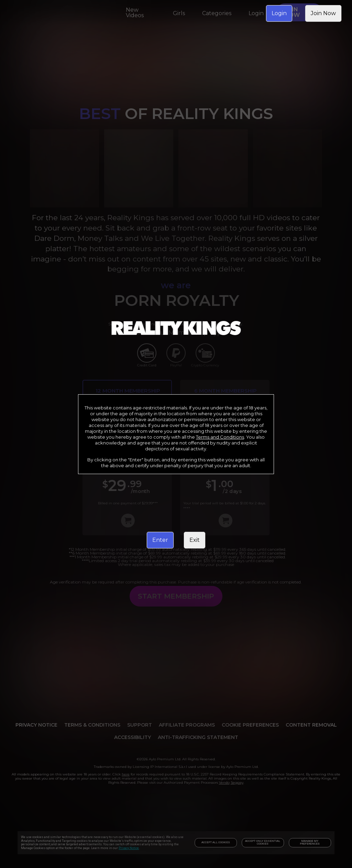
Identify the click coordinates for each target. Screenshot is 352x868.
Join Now (323, 13)
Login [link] (279, 13)
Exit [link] (195, 540)
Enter (160, 540)
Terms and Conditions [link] (220, 437)
